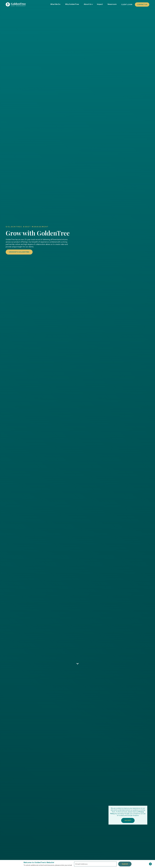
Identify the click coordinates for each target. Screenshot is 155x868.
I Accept (128, 820)
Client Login (127, 5)
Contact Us (142, 5)
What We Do (55, 4)
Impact (100, 4)
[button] (88, 4)
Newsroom (112, 4)
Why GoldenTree (72, 4)
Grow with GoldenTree (19, 252)
